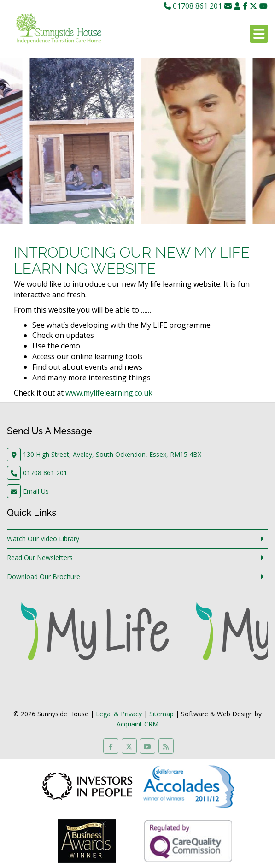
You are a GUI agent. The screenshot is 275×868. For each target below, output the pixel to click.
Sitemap (161, 714)
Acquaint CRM (137, 724)
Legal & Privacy (119, 714)
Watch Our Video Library (43, 539)
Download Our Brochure (44, 576)
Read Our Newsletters (40, 558)
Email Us (36, 491)
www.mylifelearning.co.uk (109, 393)
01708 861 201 (193, 6)
